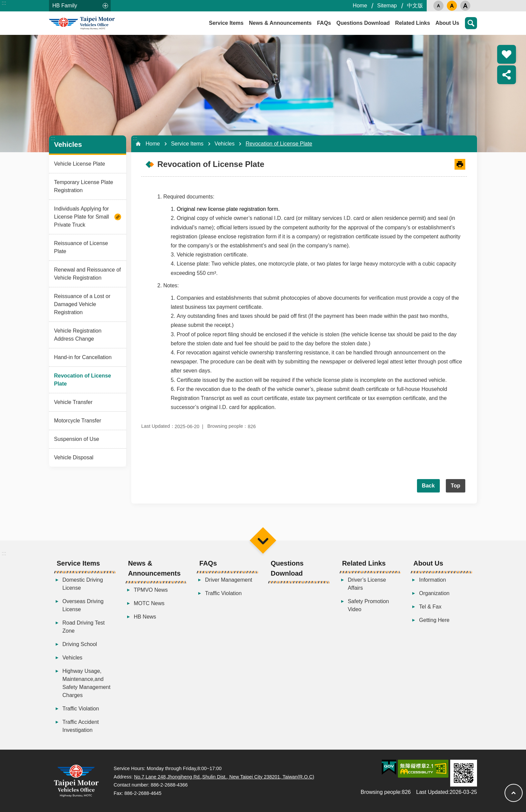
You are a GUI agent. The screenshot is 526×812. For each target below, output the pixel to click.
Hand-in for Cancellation (83, 357)
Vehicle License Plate (80, 164)
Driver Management (229, 580)
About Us (447, 23)
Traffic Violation (81, 709)
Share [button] (507, 75)
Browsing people (380, 792)
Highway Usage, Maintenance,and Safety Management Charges (86, 683)
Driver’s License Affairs (367, 584)
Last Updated (432, 792)
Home (360, 6)
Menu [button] (263, 541)
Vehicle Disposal (74, 457)
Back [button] (428, 486)
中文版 (415, 6)
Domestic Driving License (83, 584)
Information (432, 580)
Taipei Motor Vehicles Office (109, 23)
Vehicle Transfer (73, 402)
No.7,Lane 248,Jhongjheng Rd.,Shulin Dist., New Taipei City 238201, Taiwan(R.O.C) (224, 777)
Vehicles (68, 144)
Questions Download (363, 23)
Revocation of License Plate (83, 380)
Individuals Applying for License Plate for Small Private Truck (82, 217)
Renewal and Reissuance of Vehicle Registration (87, 274)
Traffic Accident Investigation (81, 726)
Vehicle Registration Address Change (78, 335)
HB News (145, 617)
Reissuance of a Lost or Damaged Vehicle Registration (82, 304)
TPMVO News (151, 590)
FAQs (324, 23)
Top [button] (456, 486)
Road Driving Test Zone (84, 627)
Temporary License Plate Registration (84, 186)
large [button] (465, 6)
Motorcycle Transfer (77, 421)
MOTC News (149, 603)
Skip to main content (4, 4)
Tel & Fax (430, 607)
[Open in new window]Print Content (460, 164)
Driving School (80, 644)
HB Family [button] (65, 6)
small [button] (438, 6)
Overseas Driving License (83, 605)
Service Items (226, 23)
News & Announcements (280, 23)
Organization (434, 593)
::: (4, 3)
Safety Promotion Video (369, 605)
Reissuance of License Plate (81, 247)
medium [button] (452, 6)
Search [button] (471, 23)
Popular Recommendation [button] (507, 54)
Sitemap (387, 6)
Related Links (413, 23)
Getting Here (434, 620)
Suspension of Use (76, 439)
